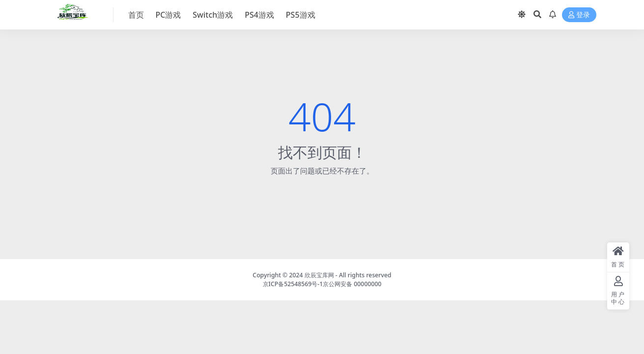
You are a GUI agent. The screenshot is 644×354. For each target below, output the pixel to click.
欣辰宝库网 (319, 275)
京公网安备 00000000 (352, 284)
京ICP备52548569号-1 (293, 284)
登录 (579, 15)
